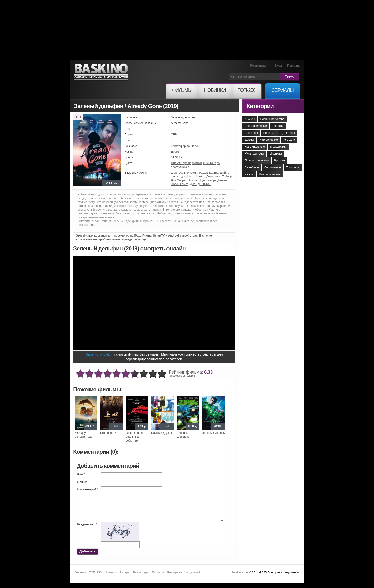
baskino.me (240, 572)
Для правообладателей (184, 572)
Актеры (125, 572)
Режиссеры (141, 572)
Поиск (289, 77)
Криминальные (255, 147)
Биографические (256, 126)
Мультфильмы (254, 154)
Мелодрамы (278, 147)
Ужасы (249, 174)
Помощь (293, 65)
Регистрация (260, 65)
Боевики (278, 126)
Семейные (252, 167)
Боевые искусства (273, 119)
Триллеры (293, 167)
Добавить (88, 551)
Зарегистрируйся (99, 354)
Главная (80, 572)
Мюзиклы (275, 154)
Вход (278, 65)
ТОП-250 (95, 572)
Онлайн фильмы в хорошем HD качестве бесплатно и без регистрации (101, 72)
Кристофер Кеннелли (185, 146)
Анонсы (250, 119)
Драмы (176, 152)
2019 (174, 129)
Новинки (111, 572)
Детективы (288, 133)
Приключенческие (257, 161)
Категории (260, 106)
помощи (141, 239)
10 (162, 374)
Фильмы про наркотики (186, 163)
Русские (279, 161)
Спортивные (273, 167)
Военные (269, 133)
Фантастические (270, 174)
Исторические (269, 140)
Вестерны (251, 133)
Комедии (289, 140)
